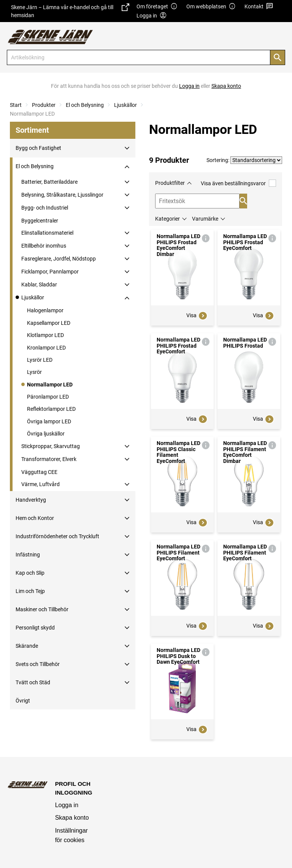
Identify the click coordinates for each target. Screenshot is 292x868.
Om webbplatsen (211, 7)
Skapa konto (72, 818)
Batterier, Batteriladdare (49, 182)
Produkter (44, 105)
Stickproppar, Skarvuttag (51, 446)
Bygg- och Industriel (45, 208)
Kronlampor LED (46, 348)
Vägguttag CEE (39, 472)
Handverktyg (31, 500)
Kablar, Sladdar (39, 285)
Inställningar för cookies (71, 835)
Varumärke (205, 219)
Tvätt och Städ (33, 682)
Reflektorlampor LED (51, 409)
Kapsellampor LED (49, 323)
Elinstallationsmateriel (47, 233)
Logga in (67, 805)
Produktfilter (170, 183)
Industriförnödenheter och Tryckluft (57, 536)
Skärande (27, 646)
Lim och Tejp (30, 591)
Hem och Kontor (35, 518)
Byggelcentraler (40, 221)
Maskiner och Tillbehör (42, 609)
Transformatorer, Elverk (49, 459)
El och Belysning (85, 105)
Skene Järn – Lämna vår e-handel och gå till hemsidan (70, 11)
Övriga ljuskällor (46, 434)
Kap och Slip (30, 573)
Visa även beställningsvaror (238, 183)
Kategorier (167, 219)
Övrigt (23, 701)
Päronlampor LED (48, 397)
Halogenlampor (45, 310)
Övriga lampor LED (49, 421)
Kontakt (259, 7)
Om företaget (157, 7)
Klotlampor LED (45, 335)
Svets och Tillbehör (38, 664)
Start (16, 105)
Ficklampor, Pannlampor (50, 272)
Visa (197, 316)
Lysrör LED (40, 360)
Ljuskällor (125, 105)
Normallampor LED (50, 385)
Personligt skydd (35, 628)
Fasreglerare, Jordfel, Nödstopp (59, 259)
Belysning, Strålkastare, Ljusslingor (62, 195)
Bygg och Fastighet (38, 148)
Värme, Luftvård (40, 484)
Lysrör (34, 372)
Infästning (28, 555)
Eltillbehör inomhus (44, 246)
